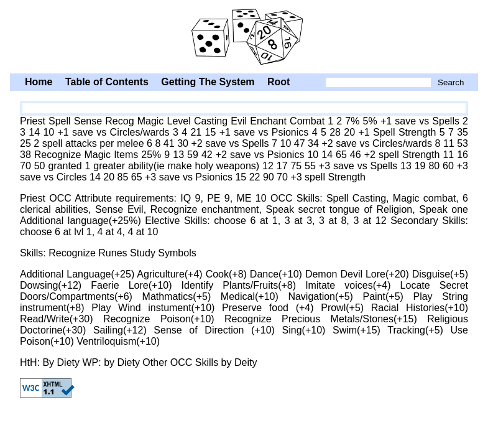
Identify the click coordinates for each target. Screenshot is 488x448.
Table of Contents (107, 82)
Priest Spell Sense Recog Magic (244, 35)
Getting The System (208, 82)
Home (39, 82)
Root (279, 82)
